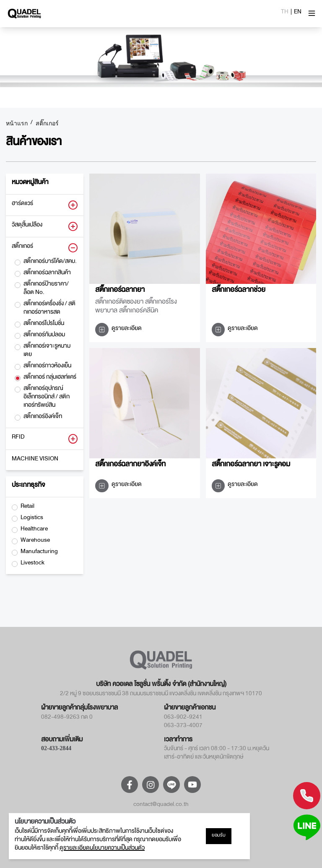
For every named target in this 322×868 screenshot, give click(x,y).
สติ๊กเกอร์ (47, 124)
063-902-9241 (183, 718)
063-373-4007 (183, 727)
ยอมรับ (219, 836)
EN (298, 13)
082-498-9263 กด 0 (67, 718)
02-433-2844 (56, 748)
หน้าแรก (17, 124)
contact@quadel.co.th (161, 806)
